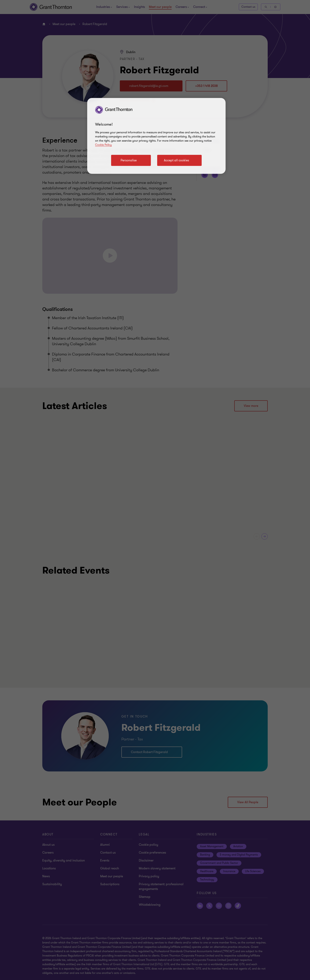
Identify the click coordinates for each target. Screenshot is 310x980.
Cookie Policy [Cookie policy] (103, 145)
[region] (156, 136)
